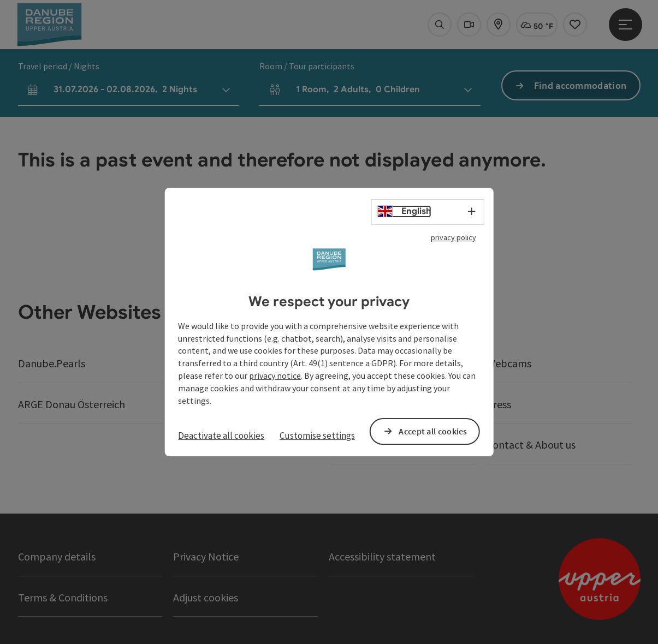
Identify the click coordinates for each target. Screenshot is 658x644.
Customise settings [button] (317, 436)
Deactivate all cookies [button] (221, 436)
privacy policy (454, 237)
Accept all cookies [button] (433, 431)
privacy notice (275, 375)
